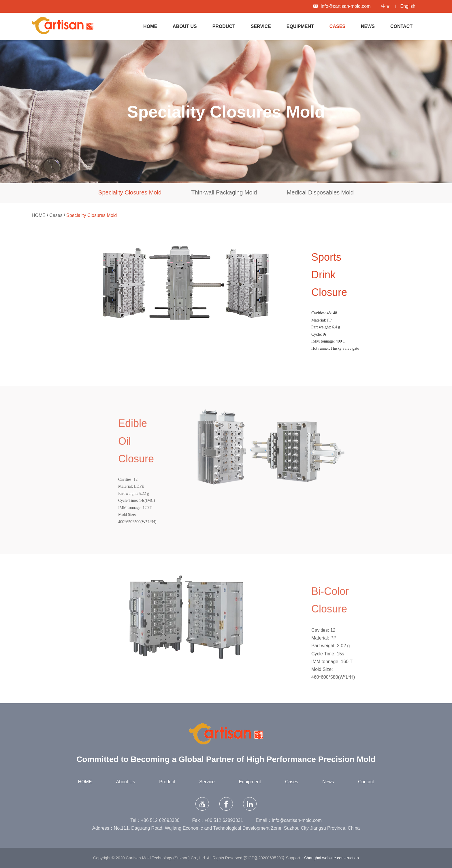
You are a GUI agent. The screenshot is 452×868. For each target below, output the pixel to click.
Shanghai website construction (332, 858)
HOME (150, 26)
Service (261, 26)
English (408, 6)
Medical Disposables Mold (320, 192)
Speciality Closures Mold (130, 192)
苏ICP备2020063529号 (264, 858)
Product (224, 26)
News (368, 26)
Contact (401, 26)
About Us (185, 26)
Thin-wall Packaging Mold (224, 192)
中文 (386, 6)
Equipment (300, 26)
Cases (337, 26)
